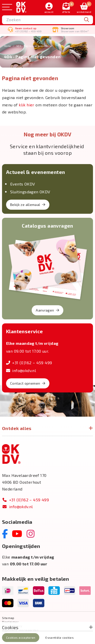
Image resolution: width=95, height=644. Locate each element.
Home (7, 46)
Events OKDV (23, 184)
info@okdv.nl (21, 370)
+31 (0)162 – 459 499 (29, 363)
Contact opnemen (28, 383)
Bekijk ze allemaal (28, 205)
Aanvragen (48, 310)
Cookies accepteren (21, 637)
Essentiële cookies (59, 637)
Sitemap (8, 618)
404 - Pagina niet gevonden (32, 46)
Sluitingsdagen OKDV (30, 192)
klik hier (27, 105)
